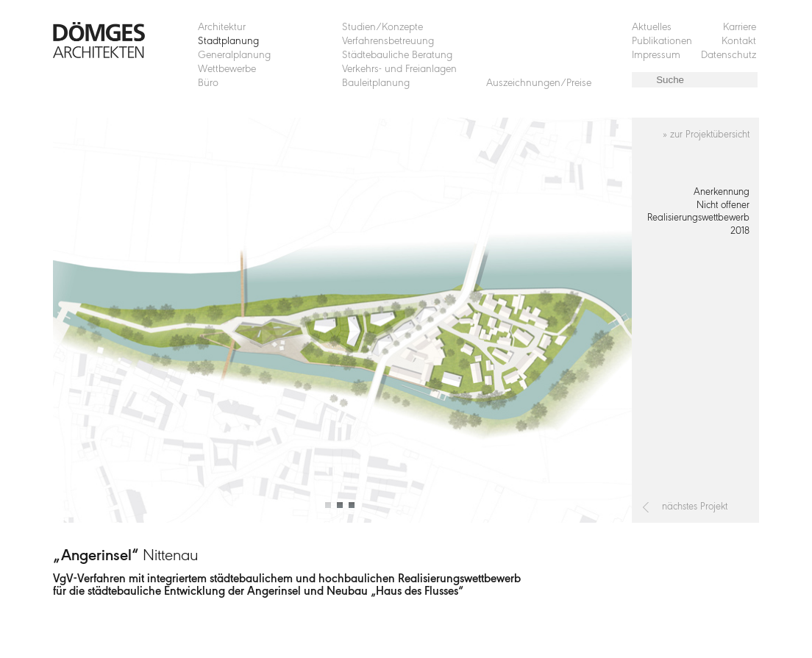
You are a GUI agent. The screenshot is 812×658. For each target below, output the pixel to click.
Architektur (222, 28)
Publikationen (662, 42)
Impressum (656, 56)
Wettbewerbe (227, 69)
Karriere (740, 28)
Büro (208, 83)
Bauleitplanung (376, 83)
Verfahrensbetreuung (388, 42)
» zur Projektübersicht (706, 135)
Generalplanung (234, 56)
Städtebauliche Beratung (397, 56)
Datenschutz (729, 56)
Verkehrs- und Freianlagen (399, 69)
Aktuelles (652, 28)
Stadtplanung (228, 42)
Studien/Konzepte (382, 28)
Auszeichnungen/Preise (539, 83)
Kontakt (739, 42)
